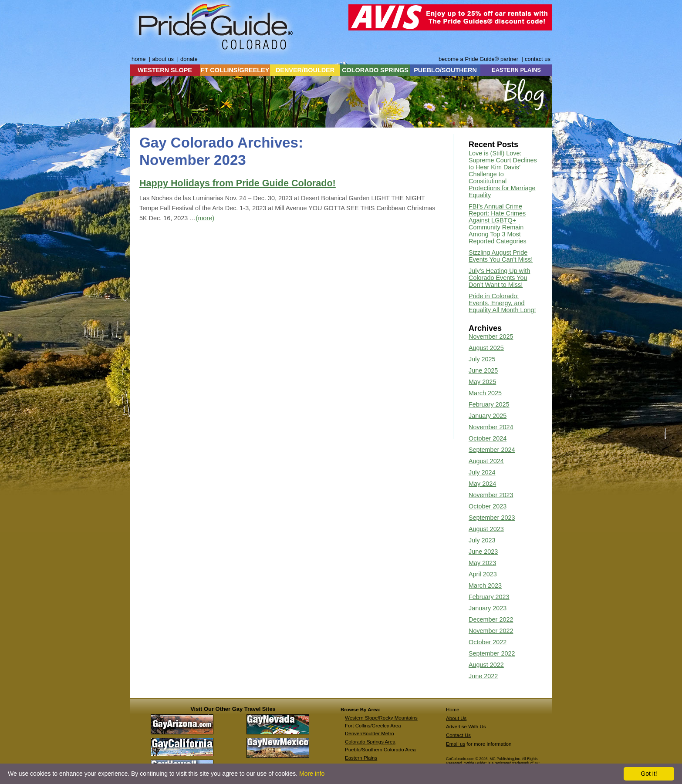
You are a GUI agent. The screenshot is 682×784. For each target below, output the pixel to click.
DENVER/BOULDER (305, 70)
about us (163, 59)
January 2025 (488, 416)
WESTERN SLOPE (165, 70)
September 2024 (492, 450)
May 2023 (482, 563)
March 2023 (485, 585)
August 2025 (486, 348)
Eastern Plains (361, 758)
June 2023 (483, 552)
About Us (456, 718)
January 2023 (488, 608)
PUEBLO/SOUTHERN (445, 70)
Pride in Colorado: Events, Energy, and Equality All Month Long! (502, 303)
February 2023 (489, 597)
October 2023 (488, 506)
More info (312, 774)
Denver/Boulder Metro (370, 734)
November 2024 (491, 427)
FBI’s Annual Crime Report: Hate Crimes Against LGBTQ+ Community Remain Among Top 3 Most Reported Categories (498, 224)
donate (189, 59)
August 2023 (486, 529)
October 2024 (488, 438)
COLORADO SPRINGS (375, 70)
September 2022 (492, 653)
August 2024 (486, 461)
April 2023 (483, 574)
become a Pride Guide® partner (478, 59)
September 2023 (492, 518)
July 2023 (482, 540)
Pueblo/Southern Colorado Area (380, 750)
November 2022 (491, 631)
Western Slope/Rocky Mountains (381, 718)
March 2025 (485, 393)
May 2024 (482, 484)
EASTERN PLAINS (516, 70)
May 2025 (482, 382)
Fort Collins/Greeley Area (373, 726)
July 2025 (482, 359)
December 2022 (491, 619)
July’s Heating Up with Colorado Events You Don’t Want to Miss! (499, 278)
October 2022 (488, 642)
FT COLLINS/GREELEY (235, 70)
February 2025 (489, 404)
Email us (456, 744)
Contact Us (458, 735)
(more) (205, 218)
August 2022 (486, 665)
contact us (538, 59)
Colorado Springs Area (370, 742)
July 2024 (482, 472)
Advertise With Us (466, 727)
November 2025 (491, 336)
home (138, 59)
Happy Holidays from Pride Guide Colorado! (238, 183)
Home (453, 710)
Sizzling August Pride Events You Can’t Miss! (501, 256)
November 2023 (491, 495)
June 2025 (483, 370)
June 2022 (483, 676)
